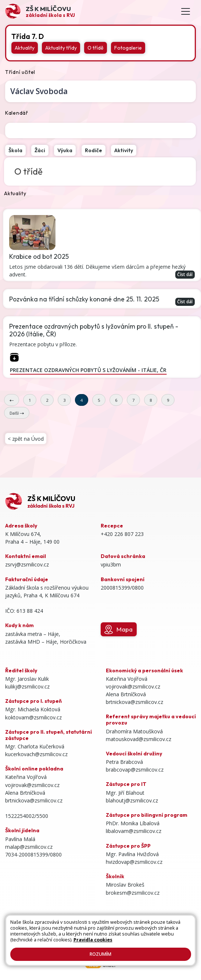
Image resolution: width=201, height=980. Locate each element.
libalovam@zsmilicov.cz (134, 831)
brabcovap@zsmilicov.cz (135, 770)
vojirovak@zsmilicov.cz (32, 785)
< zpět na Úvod (26, 439)
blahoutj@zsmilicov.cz (132, 800)
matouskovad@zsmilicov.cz (139, 739)
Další (17, 413)
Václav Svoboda (39, 91)
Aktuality (25, 48)
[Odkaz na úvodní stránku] (40, 11)
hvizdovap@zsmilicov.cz (134, 862)
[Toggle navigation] (186, 12)
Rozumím (100, 954)
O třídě (96, 48)
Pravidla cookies (93, 940)
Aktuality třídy (61, 48)
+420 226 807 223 (122, 534)
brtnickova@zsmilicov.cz (34, 800)
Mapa (118, 630)
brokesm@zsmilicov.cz (133, 893)
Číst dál (185, 274)
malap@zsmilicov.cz (29, 847)
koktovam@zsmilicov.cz (33, 717)
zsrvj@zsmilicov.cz (27, 564)
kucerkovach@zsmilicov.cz (36, 754)
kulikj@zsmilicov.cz (27, 686)
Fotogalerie (128, 48)
